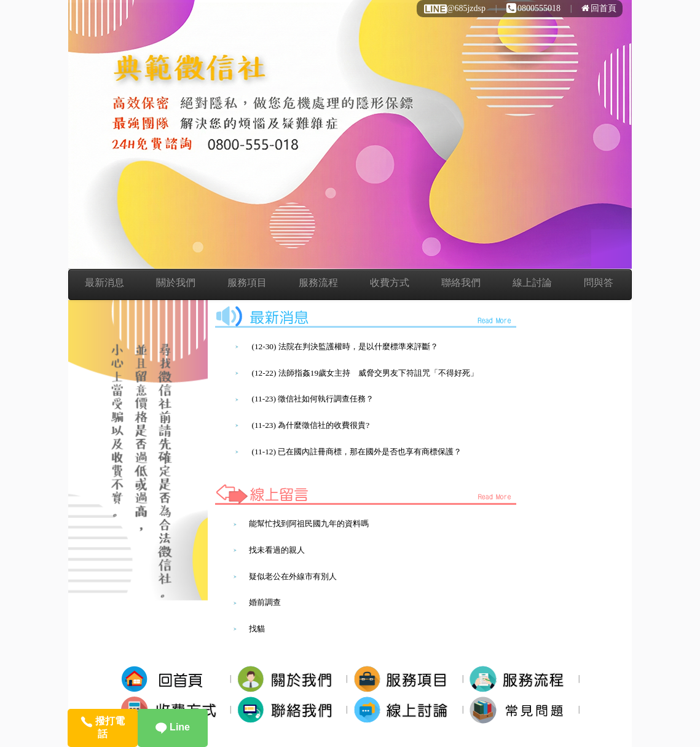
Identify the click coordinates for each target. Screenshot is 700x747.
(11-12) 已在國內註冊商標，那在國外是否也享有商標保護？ (356, 452)
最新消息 (104, 283)
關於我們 (176, 283)
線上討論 (532, 283)
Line (173, 727)
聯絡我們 (461, 283)
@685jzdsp (454, 8)
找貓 (257, 629)
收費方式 (390, 283)
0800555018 (533, 8)
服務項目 (247, 283)
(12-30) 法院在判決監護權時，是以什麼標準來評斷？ (344, 346)
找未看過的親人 (277, 550)
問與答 (599, 283)
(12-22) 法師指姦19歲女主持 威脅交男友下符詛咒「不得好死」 (365, 373)
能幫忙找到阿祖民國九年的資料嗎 (309, 524)
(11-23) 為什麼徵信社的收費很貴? (310, 425)
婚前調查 (265, 602)
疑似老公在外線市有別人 (293, 576)
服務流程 (318, 283)
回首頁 (599, 8)
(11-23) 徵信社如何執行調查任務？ (313, 399)
